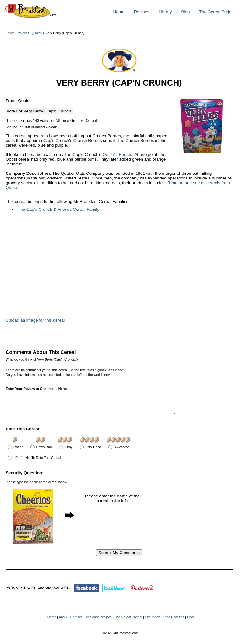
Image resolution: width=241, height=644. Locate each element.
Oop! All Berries (117, 155)
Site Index (152, 621)
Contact (76, 621)
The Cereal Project (217, 12)
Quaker (36, 33)
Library (165, 12)
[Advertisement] (100, 268)
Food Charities (173, 621)
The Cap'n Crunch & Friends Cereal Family (59, 209)
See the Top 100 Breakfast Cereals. (32, 127)
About (63, 621)
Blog (185, 12)
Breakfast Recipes (98, 621)
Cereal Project (16, 33)
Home (119, 12)
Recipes (142, 12)
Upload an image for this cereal (35, 320)
